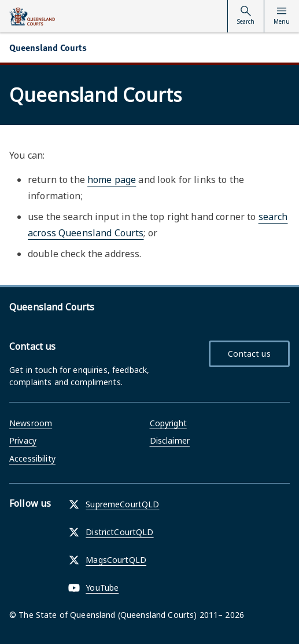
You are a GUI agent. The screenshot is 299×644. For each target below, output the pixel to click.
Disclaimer (170, 440)
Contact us (249, 354)
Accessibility (32, 458)
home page (112, 180)
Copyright (168, 423)
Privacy (23, 440)
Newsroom (31, 423)
